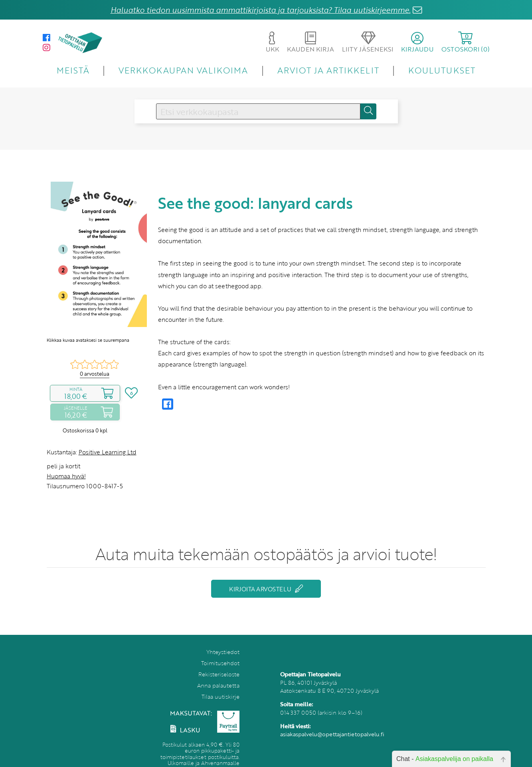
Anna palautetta (218, 685)
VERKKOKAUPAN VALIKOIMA (183, 70)
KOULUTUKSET (442, 70)
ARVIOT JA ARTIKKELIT (328, 70)
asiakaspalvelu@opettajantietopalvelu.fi (332, 734)
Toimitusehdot (220, 663)
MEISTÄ (73, 70)
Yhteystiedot (223, 652)
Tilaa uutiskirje (221, 697)
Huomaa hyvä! (66, 476)
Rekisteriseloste (219, 674)
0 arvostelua (95, 374)
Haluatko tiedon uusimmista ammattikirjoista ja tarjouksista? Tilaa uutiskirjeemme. (261, 10)
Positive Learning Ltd (108, 452)
